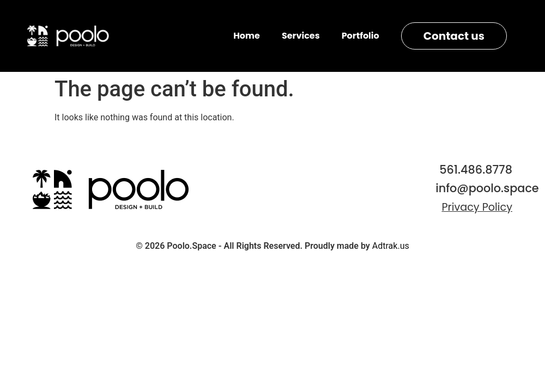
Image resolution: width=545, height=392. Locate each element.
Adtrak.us (391, 246)
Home (247, 36)
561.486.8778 (476, 170)
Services (301, 36)
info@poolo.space (487, 188)
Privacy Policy (477, 207)
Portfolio (361, 36)
